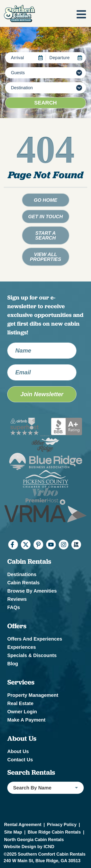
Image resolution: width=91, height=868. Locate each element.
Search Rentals (31, 772)
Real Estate (20, 703)
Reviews (17, 599)
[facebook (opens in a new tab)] (13, 545)
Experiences (22, 647)
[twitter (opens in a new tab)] (26, 545)
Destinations (22, 574)
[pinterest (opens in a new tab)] (38, 545)
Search (45, 103)
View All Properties (45, 257)
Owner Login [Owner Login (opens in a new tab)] (22, 712)
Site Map (13, 832)
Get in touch (45, 217)
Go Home (45, 200)
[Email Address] (42, 372)
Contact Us (20, 760)
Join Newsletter (42, 394)
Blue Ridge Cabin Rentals (54, 832)
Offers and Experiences (35, 639)
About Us (18, 751)
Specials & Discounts (32, 655)
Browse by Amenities (32, 591)
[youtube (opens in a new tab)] (51, 545)
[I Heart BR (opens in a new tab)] (76, 545)
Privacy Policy (62, 825)
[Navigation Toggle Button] (81, 14)
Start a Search (45, 235)
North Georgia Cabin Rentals (34, 840)
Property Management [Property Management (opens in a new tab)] (33, 695)
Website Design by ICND (29, 847)
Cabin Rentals (23, 583)
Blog (13, 664)
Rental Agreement (23, 825)
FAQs (14, 607)
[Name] (42, 351)
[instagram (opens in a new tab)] (64, 545)
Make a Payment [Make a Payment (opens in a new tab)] (26, 720)
